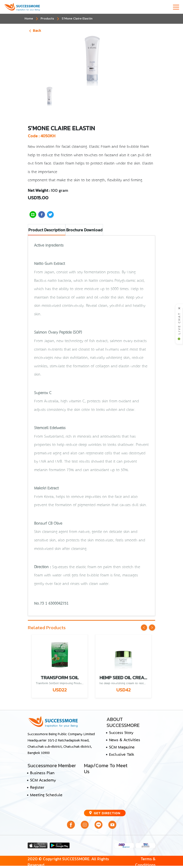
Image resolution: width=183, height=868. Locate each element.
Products (47, 18)
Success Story (121, 733)
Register (37, 788)
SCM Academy (43, 780)
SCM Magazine (122, 747)
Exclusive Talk (121, 755)
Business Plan (42, 773)
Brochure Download (84, 230)
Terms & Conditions (145, 862)
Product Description (47, 230)
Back (35, 31)
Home (29, 18)
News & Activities (125, 740)
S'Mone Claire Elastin (77, 18)
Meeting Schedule (46, 795)
